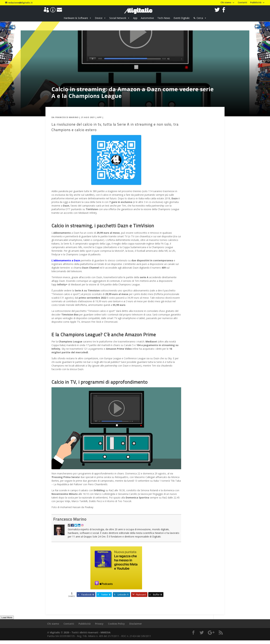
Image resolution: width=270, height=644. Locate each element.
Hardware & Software (76, 18)
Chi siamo (226, 3)
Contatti (242, 3)
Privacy (99, 624)
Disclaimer (136, 624)
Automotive (147, 18)
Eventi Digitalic (182, 18)
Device (99, 18)
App (135, 18)
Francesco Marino (67, 117)
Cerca (200, 18)
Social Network (118, 18)
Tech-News (164, 18)
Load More (7, 617)
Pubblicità (256, 3)
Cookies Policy (116, 624)
